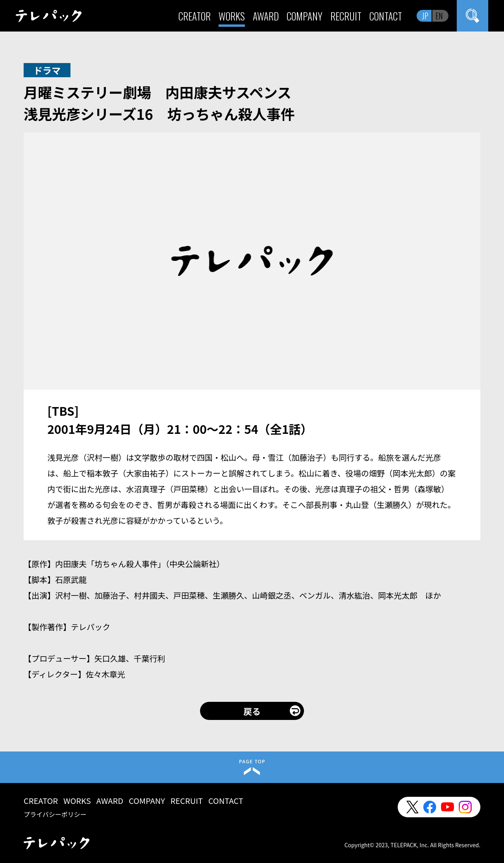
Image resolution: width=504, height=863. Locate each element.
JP (425, 16)
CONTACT (386, 16)
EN (439, 16)
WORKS (232, 16)
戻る (252, 711)
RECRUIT (346, 16)
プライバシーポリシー (55, 814)
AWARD (266, 16)
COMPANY (305, 16)
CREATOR (195, 16)
